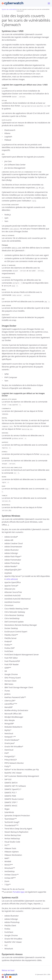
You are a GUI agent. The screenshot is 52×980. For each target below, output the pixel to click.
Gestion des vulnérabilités (9, 9)
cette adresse (12, 579)
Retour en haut (8, 970)
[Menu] (49, 3)
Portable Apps (19, 892)
